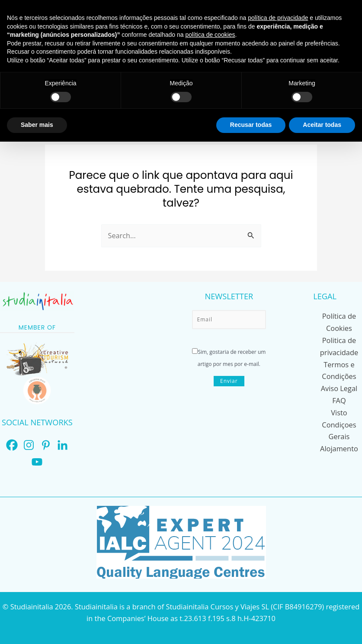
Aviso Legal (339, 387)
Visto (339, 410)
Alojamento (339, 445)
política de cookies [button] (210, 35)
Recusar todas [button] (251, 125)
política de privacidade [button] (278, 18)
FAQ (339, 398)
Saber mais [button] (37, 125)
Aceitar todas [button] (322, 125)
